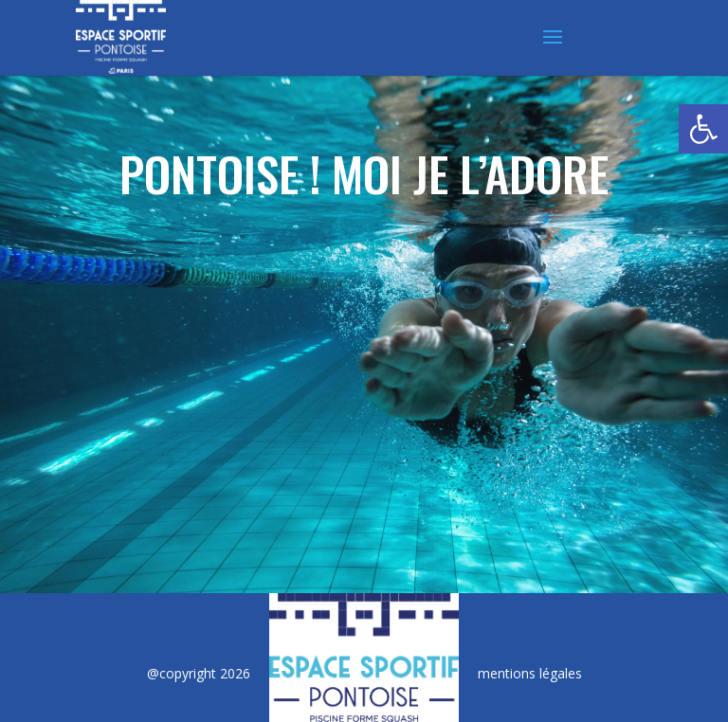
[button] (703, 129)
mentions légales (530, 673)
